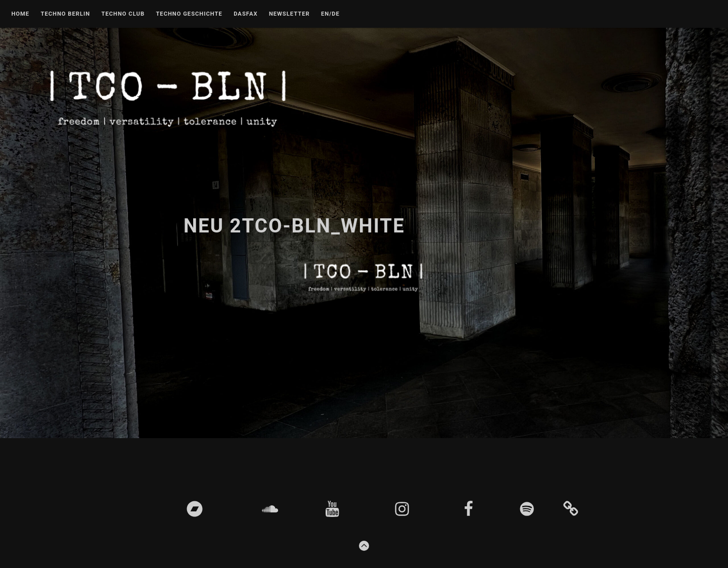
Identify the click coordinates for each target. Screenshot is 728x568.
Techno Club (123, 14)
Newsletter (289, 14)
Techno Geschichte (189, 14)
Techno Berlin (65, 14)
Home (20, 14)
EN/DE (330, 14)
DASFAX (245, 14)
